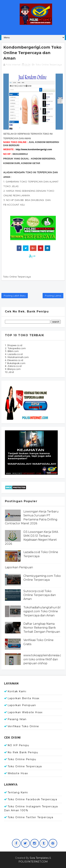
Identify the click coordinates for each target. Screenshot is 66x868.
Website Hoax (18, 773)
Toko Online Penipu (22, 759)
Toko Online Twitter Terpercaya (30, 817)
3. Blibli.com (12, 351)
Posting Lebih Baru (15, 296)
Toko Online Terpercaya (49, 65)
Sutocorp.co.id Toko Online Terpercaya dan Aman (40, 595)
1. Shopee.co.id (14, 345)
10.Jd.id (9, 372)
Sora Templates (39, 858)
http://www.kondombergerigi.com (34, 149)
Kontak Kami (17, 691)
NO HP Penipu (18, 745)
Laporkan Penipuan (19, 567)
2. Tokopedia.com (15, 348)
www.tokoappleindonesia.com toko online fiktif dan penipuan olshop (42, 659)
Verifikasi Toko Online (23, 726)
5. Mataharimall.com (17, 357)
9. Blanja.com (13, 369)
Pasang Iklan (17, 719)
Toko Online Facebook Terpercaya (32, 799)
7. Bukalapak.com (15, 363)
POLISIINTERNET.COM (33, 862)
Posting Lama (53, 296)
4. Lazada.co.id (14, 354)
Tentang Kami (18, 792)
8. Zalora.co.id (13, 366)
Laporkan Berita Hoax (23, 698)
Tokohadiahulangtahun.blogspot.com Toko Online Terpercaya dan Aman (42, 611)
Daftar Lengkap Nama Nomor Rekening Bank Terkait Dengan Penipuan (42, 628)
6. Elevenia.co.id (14, 360)
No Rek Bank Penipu (23, 752)
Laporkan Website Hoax (25, 712)
